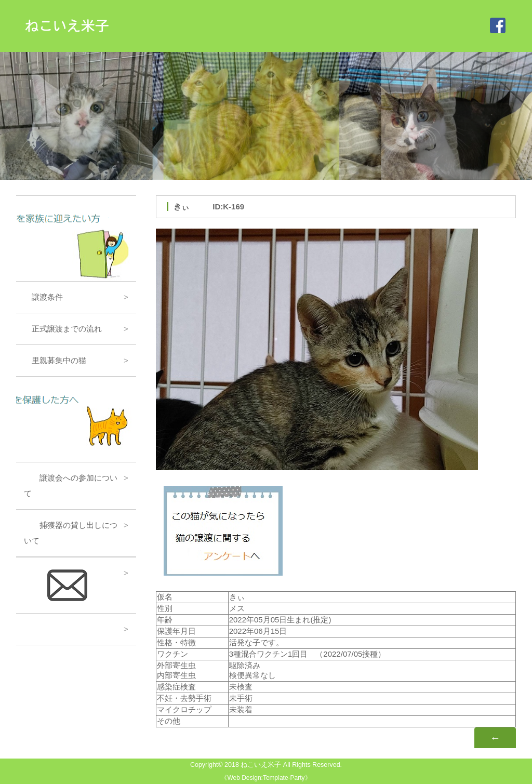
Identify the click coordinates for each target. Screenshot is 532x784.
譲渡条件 (43, 297)
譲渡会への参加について (71, 486)
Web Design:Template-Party (266, 778)
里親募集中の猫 (55, 360)
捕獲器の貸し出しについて (71, 533)
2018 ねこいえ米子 (253, 765)
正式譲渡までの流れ (63, 329)
